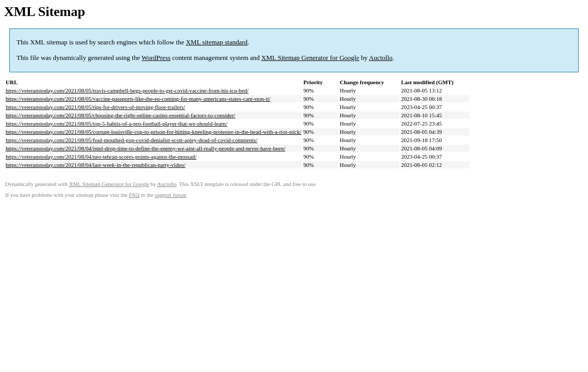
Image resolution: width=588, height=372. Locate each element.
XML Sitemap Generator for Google (310, 58)
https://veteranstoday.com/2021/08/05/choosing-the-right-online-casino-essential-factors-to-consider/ (120, 115)
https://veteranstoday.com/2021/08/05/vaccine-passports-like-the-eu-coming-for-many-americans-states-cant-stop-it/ (138, 99)
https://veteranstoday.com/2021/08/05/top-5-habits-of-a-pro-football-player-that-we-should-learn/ (117, 123)
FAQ (134, 195)
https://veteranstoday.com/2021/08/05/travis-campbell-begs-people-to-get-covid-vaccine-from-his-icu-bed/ (127, 90)
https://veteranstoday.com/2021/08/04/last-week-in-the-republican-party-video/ (96, 165)
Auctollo (381, 58)
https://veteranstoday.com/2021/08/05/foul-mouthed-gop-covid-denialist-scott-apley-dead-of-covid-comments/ (131, 140)
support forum (171, 195)
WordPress (156, 58)
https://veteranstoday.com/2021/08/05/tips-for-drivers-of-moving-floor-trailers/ (95, 107)
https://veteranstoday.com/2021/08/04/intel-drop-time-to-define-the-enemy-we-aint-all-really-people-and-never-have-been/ (145, 148)
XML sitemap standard (217, 42)
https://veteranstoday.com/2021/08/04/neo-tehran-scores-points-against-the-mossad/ (101, 157)
